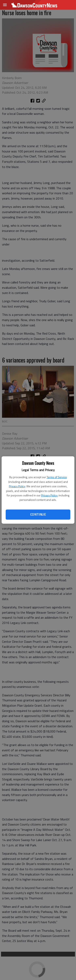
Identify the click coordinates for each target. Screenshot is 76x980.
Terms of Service (57, 477)
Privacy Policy (17, 486)
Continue (38, 514)
